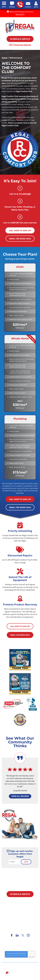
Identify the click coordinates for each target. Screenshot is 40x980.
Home (4, 58)
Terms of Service (21, 955)
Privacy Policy (14, 955)
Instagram (28, 935)
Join (26, 862)
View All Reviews (20, 796)
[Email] (16, 862)
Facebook (12, 935)
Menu (4, 7)
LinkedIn (17, 935)
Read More (20, 14)
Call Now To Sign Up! (20, 230)
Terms (33, 957)
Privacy (30, 957)
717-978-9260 (20, 5)
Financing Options (22, 45)
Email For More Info (20, 239)
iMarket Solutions (16, 973)
